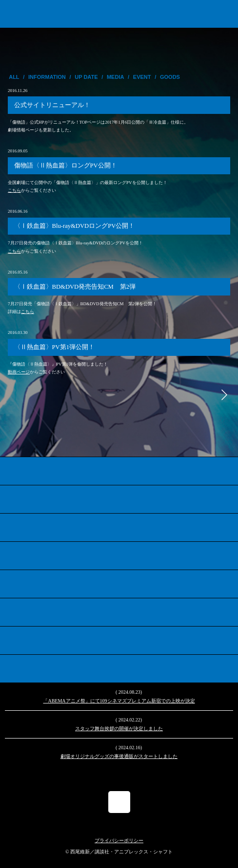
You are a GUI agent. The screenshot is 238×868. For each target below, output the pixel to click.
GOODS (170, 77)
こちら (14, 190)
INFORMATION (47, 77)
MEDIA (115, 77)
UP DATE (86, 77)
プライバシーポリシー (119, 840)
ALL (14, 77)
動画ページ (19, 372)
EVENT (142, 77)
